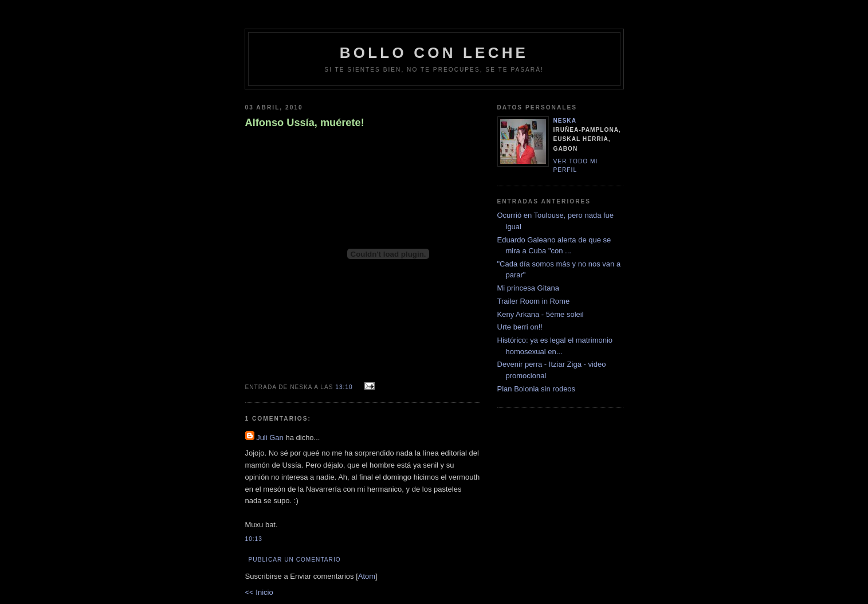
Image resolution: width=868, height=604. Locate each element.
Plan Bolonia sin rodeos (537, 389)
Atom (367, 576)
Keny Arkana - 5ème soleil (541, 314)
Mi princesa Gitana (528, 288)
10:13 (254, 539)
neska (565, 121)
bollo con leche (434, 53)
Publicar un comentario (295, 560)
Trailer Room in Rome (534, 301)
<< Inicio (259, 592)
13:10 (345, 387)
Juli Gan (270, 438)
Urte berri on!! (520, 327)
